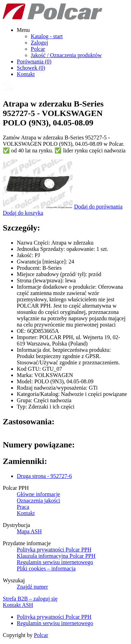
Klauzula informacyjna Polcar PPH (56, 556)
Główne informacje (38, 494)
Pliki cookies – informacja (46, 568)
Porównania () (34, 61)
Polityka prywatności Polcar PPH (54, 550)
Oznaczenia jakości (38, 501)
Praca (23, 507)
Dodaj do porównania (98, 207)
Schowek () (31, 68)
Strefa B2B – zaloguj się (30, 599)
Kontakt (26, 74)
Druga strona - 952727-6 (44, 476)
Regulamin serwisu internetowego (55, 562)
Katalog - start (47, 36)
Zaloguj (39, 43)
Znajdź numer (32, 587)
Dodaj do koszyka (23, 213)
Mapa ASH (29, 531)
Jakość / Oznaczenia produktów (66, 55)
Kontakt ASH (18, 605)
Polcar (38, 49)
